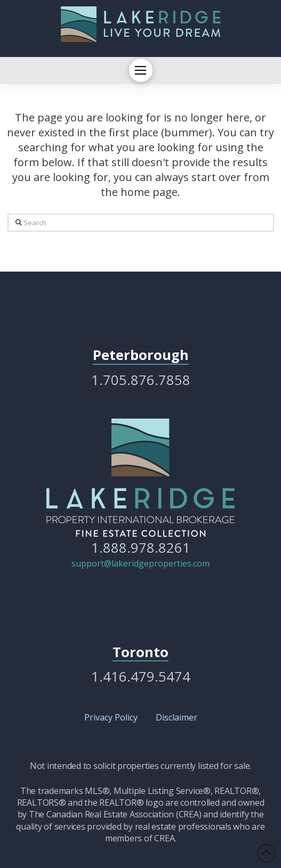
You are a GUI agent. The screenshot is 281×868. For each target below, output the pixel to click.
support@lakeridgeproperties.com (140, 563)
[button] (141, 70)
